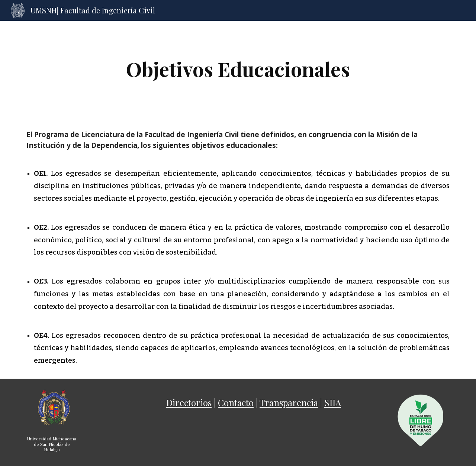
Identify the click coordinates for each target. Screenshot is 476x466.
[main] (238, 69)
